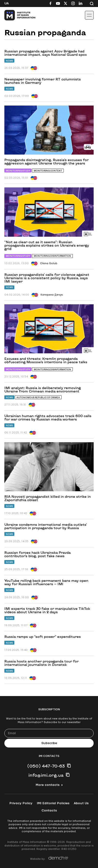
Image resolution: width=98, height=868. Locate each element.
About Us (81, 803)
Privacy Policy (21, 803)
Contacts (49, 811)
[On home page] (15, 15)
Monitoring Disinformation (52, 256)
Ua (7, 3)
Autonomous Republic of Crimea (38, 397)
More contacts (48, 785)
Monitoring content (48, 171)
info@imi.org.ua (46, 775)
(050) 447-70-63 (46, 766)
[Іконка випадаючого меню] (89, 15)
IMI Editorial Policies (53, 803)
